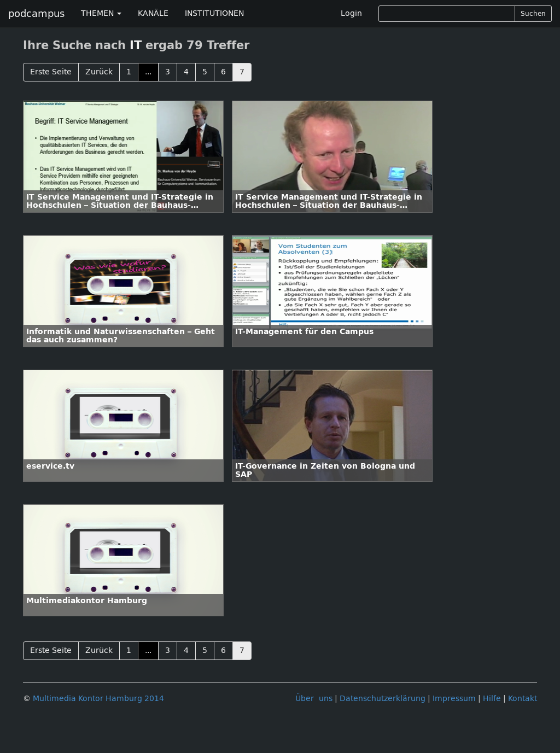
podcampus (36, 14)
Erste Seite (51, 72)
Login (351, 13)
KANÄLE (153, 13)
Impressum (454, 699)
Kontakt (523, 699)
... (148, 72)
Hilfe (492, 699)
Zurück (99, 72)
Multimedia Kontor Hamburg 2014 (98, 699)
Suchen (533, 14)
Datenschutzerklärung (383, 699)
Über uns (314, 699)
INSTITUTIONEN (214, 13)
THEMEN (101, 13)
